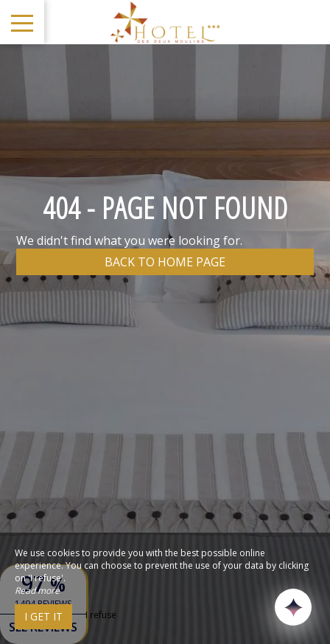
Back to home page (165, 262)
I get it (43, 616)
